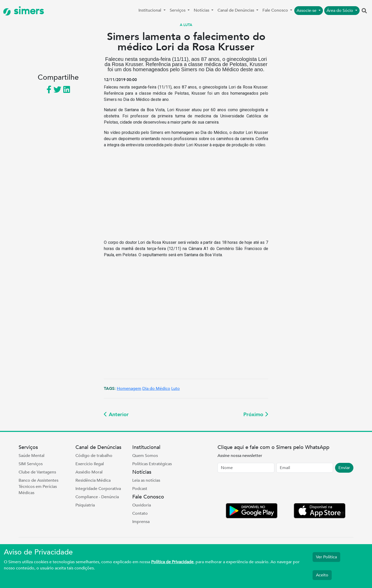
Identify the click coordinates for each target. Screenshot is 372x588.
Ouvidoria (142, 505)
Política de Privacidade (172, 562)
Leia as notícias (146, 480)
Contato (140, 513)
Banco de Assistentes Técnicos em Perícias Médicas (38, 487)
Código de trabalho (94, 456)
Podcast (140, 489)
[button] (364, 11)
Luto (176, 389)
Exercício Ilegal (90, 464)
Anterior (116, 414)
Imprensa (141, 522)
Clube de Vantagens (37, 472)
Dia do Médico (156, 389)
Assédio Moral (89, 472)
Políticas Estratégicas (152, 464)
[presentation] (257, 489)
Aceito (322, 575)
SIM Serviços (31, 464)
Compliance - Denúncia (97, 497)
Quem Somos (145, 456)
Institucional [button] (150, 10)
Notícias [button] (202, 10)
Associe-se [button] (307, 11)
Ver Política (326, 557)
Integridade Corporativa (98, 489)
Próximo (256, 414)
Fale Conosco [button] (276, 10)
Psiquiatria (85, 505)
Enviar (344, 468)
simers (24, 11)
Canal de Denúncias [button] (236, 10)
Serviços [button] (178, 10)
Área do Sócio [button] (340, 11)
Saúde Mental (32, 456)
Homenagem (129, 389)
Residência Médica (93, 480)
